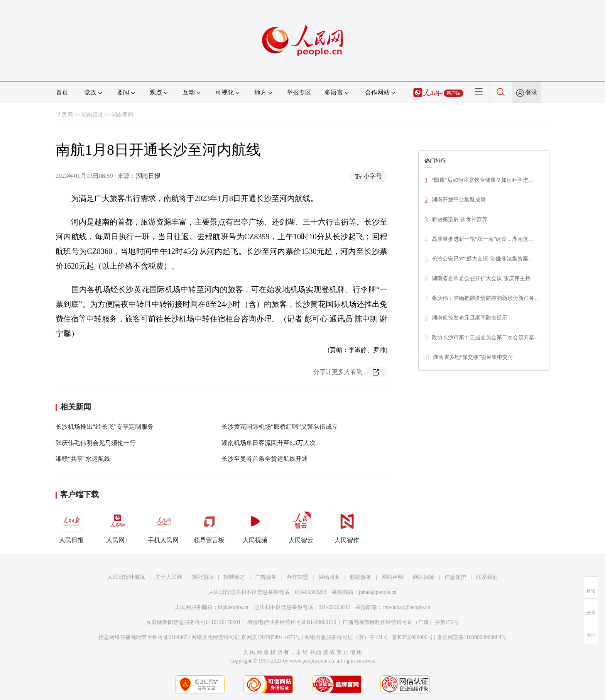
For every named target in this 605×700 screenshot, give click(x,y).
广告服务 (266, 577)
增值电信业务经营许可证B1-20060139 (292, 622)
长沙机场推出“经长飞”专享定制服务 (105, 427)
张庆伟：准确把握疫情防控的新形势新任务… (486, 298)
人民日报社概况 (126, 577)
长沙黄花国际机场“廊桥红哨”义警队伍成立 (280, 427)
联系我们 (487, 577)
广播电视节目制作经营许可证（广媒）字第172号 (401, 622)
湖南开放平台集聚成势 (459, 200)
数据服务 (361, 577)
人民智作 (347, 526)
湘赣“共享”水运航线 (83, 459)
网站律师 (424, 577)
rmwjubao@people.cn (406, 607)
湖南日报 (148, 176)
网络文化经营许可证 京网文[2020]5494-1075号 (246, 637)
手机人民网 (163, 526)
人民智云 (301, 526)
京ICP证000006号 (412, 637)
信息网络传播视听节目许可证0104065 (143, 637)
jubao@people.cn (378, 592)
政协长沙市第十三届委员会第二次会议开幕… (486, 337)
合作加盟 (297, 577)
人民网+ (117, 526)
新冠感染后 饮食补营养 (460, 219)
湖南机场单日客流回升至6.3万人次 (269, 443)
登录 (531, 92)
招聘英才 (234, 577)
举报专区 (299, 92)
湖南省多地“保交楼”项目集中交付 (473, 357)
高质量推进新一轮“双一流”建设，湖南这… (483, 239)
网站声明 (392, 577)
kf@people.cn (233, 607)
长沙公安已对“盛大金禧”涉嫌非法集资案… (483, 259)
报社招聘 (203, 577)
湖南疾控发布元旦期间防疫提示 (470, 318)
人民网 (65, 115)
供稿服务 (329, 577)
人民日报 (71, 526)
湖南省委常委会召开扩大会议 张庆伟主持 (481, 278)
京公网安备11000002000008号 (472, 637)
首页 (62, 92)
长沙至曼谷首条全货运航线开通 (265, 459)
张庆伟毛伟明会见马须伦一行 (96, 443)
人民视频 (255, 526)
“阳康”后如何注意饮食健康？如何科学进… (483, 180)
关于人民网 (169, 577)
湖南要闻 (122, 115)
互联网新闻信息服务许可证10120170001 (193, 622)
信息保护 (455, 577)
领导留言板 (209, 526)
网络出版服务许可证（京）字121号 (346, 637)
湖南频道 (92, 115)
